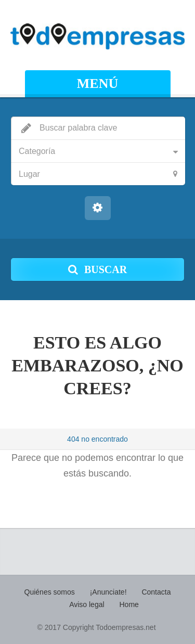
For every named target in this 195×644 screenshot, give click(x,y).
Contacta (156, 592)
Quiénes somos (50, 592)
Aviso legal (87, 604)
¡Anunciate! (108, 592)
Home (129, 604)
